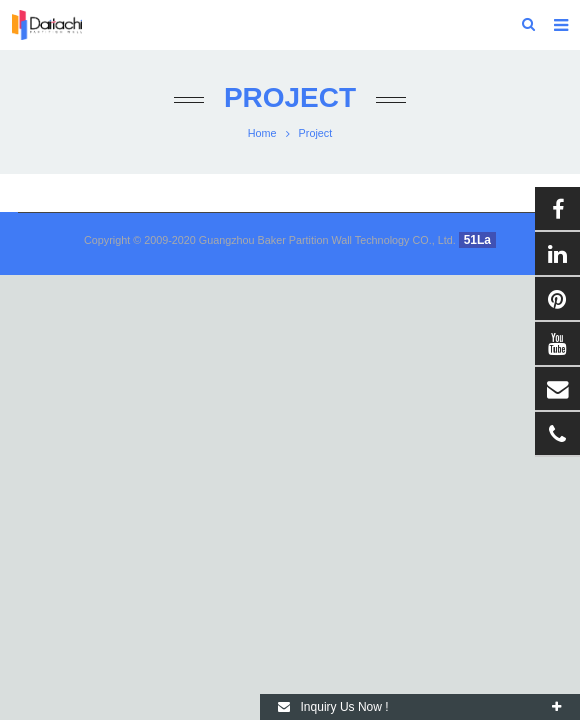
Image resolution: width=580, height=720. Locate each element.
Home (262, 133)
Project (290, 97)
